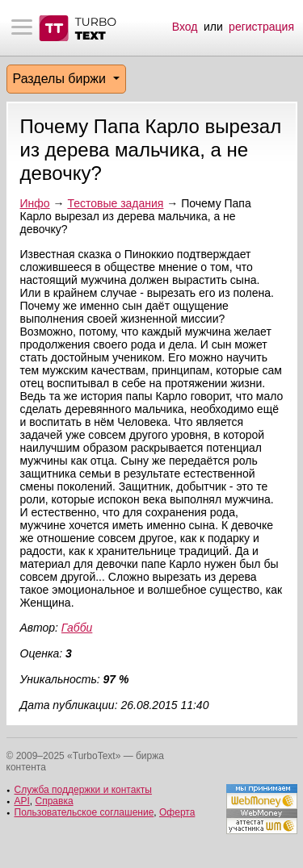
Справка (55, 801)
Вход (185, 27)
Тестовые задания (115, 203)
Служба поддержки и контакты (83, 790)
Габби (77, 628)
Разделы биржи (61, 79)
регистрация (261, 27)
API (22, 801)
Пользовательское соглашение (84, 812)
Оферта (177, 812)
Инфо (35, 203)
